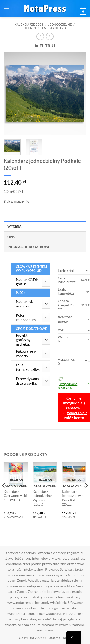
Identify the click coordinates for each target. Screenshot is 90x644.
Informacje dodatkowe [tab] (29, 247)
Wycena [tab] (15, 226)
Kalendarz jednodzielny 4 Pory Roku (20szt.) (73, 498)
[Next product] (40, 36)
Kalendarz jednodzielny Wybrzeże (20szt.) (42, 498)
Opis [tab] (11, 237)
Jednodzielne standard (45, 28)
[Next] (86, 495)
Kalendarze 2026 (29, 25)
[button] (6, 8)
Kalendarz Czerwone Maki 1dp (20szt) (15, 496)
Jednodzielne (60, 25)
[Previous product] (50, 36)
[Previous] (4, 495)
